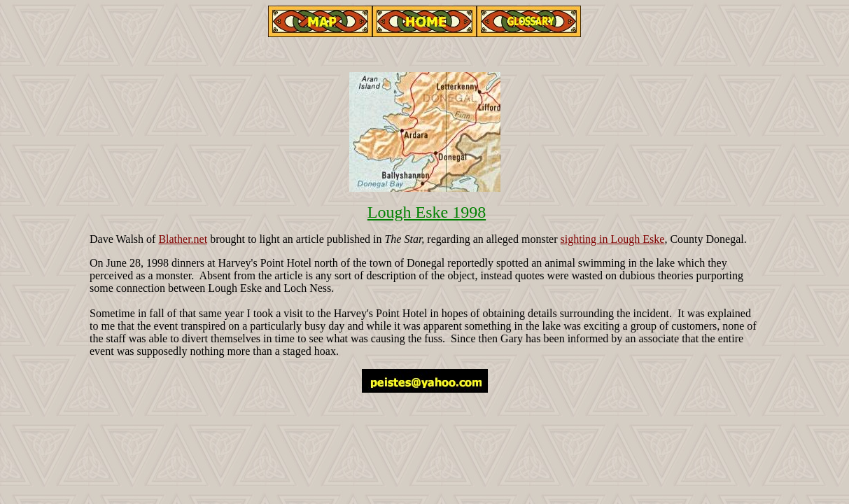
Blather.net (183, 239)
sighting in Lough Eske (613, 239)
